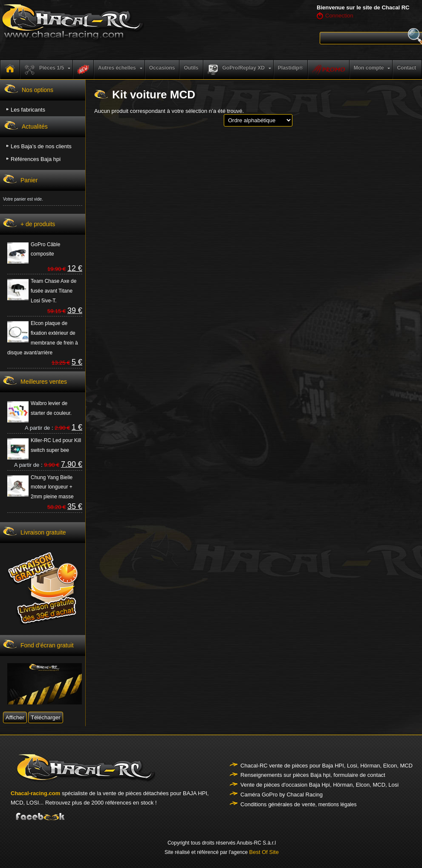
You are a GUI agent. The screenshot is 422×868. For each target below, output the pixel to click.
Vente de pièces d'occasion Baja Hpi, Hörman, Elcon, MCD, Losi (319, 785)
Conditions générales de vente (278, 804)
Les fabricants (28, 110)
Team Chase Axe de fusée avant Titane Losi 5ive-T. (53, 291)
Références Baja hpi (36, 159)
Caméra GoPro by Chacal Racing (282, 795)
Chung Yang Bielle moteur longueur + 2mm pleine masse (52, 487)
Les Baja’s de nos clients (41, 146)
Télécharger (45, 717)
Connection (339, 16)
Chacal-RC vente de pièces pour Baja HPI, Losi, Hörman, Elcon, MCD (327, 766)
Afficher (15, 717)
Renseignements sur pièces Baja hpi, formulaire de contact (313, 775)
